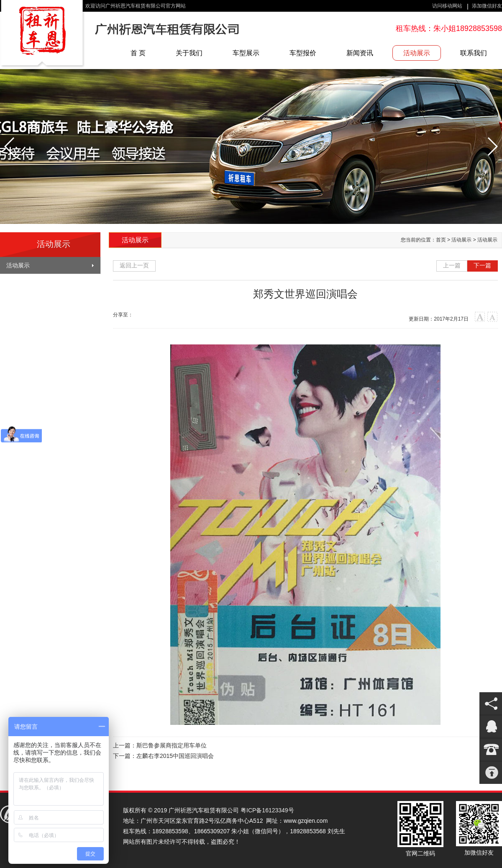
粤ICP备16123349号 (267, 810)
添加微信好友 (487, 6)
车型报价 (303, 53)
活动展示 (417, 53)
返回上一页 (134, 265)
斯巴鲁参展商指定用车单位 (172, 745)
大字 (480, 317)
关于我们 (189, 53)
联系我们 (474, 53)
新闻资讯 (360, 53)
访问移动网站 (447, 6)
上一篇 (452, 265)
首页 (441, 240)
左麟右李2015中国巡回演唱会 (175, 756)
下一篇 (482, 265)
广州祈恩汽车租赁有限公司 (43, 35)
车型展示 (246, 53)
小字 (493, 317)
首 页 (138, 53)
